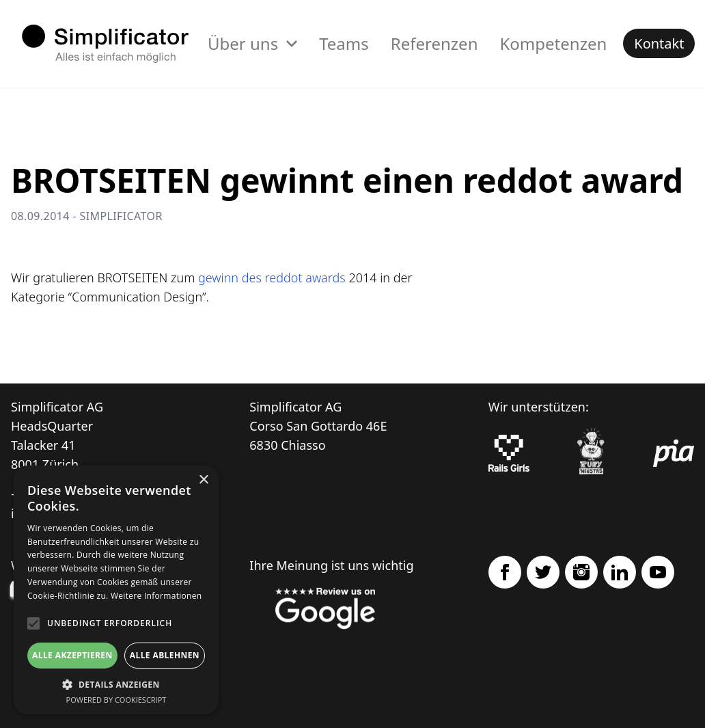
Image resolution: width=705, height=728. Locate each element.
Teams (344, 43)
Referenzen (434, 43)
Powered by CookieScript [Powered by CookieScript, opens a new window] (116, 700)
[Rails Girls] (509, 453)
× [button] (203, 480)
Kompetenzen (553, 43)
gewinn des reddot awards (272, 278)
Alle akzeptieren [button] (72, 655)
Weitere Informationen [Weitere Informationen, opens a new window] (156, 596)
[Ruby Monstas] (591, 454)
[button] (116, 684)
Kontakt (659, 43)
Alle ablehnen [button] (165, 655)
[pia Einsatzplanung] (674, 453)
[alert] (116, 590)
